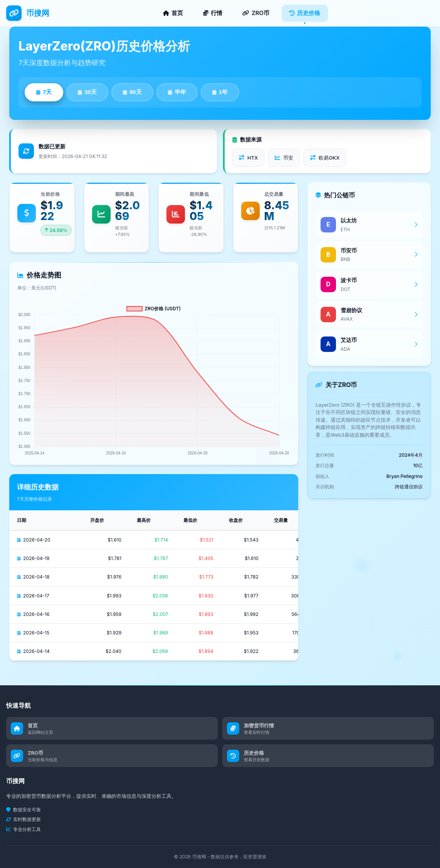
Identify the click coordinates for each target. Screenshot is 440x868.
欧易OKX (325, 158)
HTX (248, 158)
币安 (284, 158)
